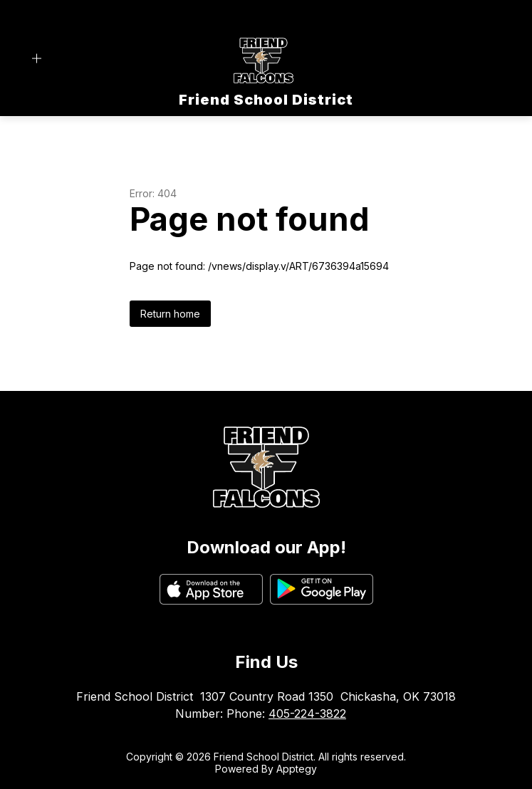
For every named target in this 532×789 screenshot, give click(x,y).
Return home (170, 314)
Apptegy (297, 769)
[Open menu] (37, 59)
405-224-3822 (307, 714)
